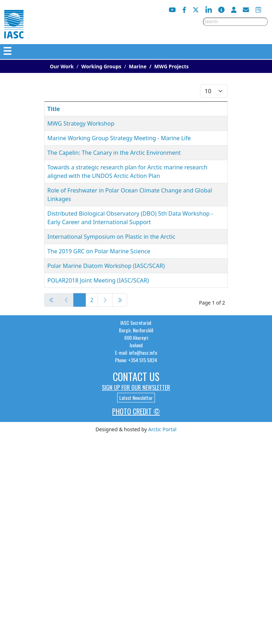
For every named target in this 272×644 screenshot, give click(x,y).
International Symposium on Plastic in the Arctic (111, 237)
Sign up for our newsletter (136, 387)
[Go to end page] (120, 300)
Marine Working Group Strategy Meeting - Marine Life (119, 138)
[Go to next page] (105, 300)
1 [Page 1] (80, 300)
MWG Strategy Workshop (81, 123)
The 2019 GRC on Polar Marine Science (99, 251)
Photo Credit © (136, 411)
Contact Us (136, 377)
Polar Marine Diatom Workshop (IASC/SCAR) (106, 266)
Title (54, 109)
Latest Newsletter (136, 398)
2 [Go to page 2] (92, 300)
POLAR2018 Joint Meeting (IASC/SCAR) (98, 280)
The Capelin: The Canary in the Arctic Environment (114, 153)
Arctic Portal (162, 429)
